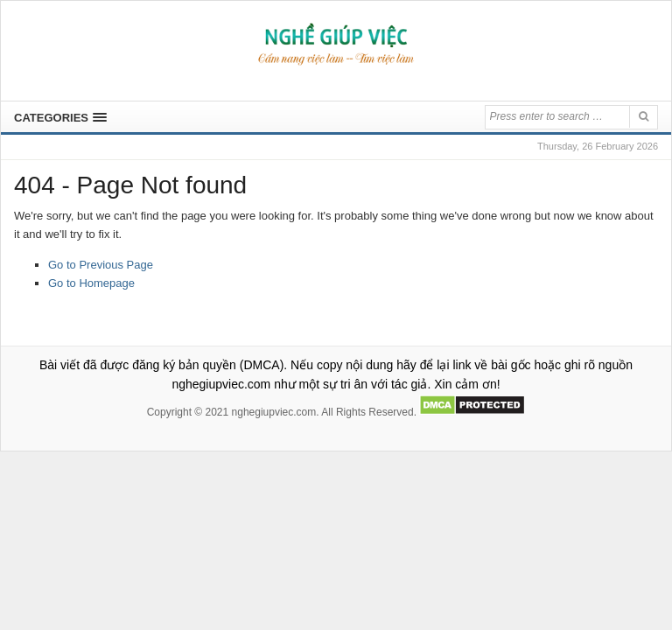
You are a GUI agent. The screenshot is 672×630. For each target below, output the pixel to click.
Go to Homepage (91, 283)
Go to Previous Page (101, 265)
